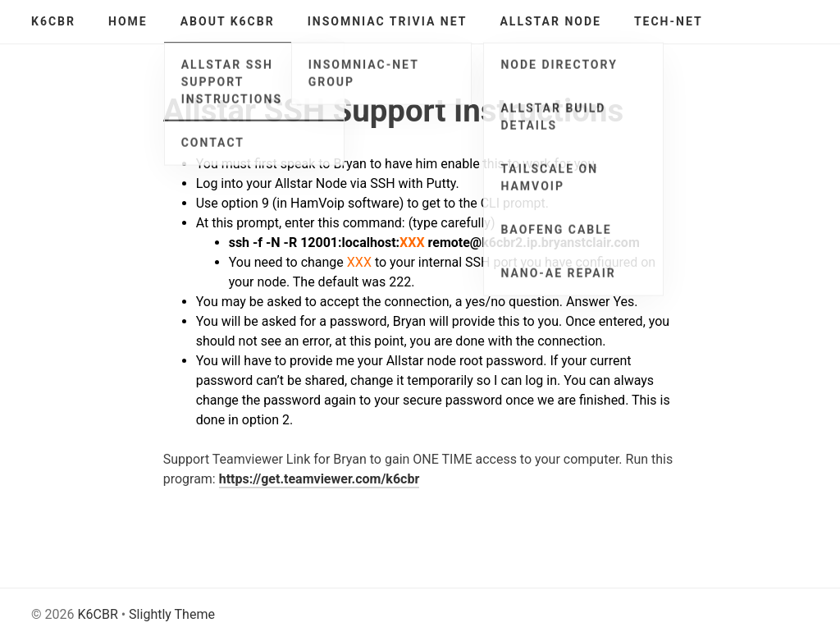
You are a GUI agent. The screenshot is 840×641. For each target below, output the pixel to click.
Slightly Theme (172, 614)
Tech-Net (669, 21)
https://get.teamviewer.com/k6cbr (320, 479)
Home (128, 21)
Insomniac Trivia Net (388, 21)
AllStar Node (550, 21)
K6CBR (53, 21)
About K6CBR (228, 21)
